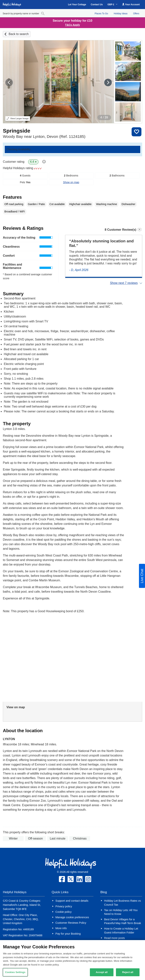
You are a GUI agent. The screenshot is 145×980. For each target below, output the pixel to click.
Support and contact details (72, 901)
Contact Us (97, 5)
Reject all (128, 972)
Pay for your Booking (68, 934)
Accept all (102, 972)
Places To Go (101, 14)
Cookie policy (64, 912)
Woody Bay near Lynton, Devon (44, 136)
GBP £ (112, 5)
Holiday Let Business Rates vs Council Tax (123, 903)
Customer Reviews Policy (71, 923)
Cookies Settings (15, 972)
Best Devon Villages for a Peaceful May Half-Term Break (123, 921)
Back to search (19, 34)
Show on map (71, 182)
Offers (136, 14)
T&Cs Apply (73, 25)
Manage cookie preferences (72, 917)
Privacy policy (64, 906)
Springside (17, 131)
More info (61, 928)
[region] (72, 960)
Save (137, 132)
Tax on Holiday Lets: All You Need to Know (121, 912)
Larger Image (18, 118)
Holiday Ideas (121, 14)
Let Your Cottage (77, 5)
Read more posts (115, 938)
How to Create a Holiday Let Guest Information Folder (121, 930)
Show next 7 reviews (124, 283)
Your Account (131, 4)
